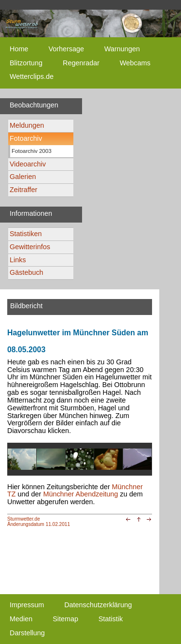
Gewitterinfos (30, 247)
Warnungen (122, 49)
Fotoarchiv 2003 (32, 151)
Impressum (27, 605)
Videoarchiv (28, 164)
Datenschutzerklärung (98, 605)
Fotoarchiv (26, 138)
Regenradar (81, 63)
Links (18, 260)
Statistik (111, 619)
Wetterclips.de (32, 76)
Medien (21, 619)
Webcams (135, 63)
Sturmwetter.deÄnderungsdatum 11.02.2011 (39, 522)
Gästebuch (27, 272)
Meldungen (27, 125)
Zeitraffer (23, 190)
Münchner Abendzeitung (80, 494)
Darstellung (27, 633)
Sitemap (65, 619)
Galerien (23, 177)
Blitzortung (26, 63)
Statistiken (26, 234)
